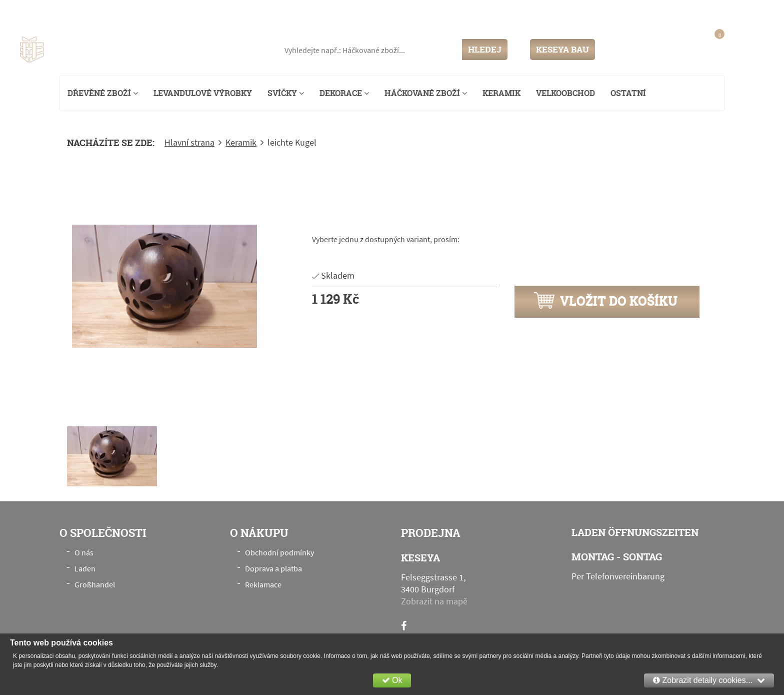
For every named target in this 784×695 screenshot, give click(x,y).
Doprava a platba (273, 568)
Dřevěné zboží (103, 93)
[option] (164, 286)
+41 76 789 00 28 (733, 12)
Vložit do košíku (605, 301)
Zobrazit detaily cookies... (709, 680)
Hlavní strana (189, 143)
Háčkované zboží (426, 93)
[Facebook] (404, 626)
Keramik (501, 93)
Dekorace (344, 93)
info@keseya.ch (664, 12)
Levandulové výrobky (203, 93)
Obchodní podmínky (279, 552)
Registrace (670, 49)
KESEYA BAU (562, 49)
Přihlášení (629, 49)
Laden (85, 568)
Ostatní (628, 93)
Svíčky (286, 93)
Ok (392, 680)
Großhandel (95, 584)
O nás (84, 552)
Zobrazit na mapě (434, 601)
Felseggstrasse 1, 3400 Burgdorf (118, 12)
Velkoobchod (565, 93)
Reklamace (263, 584)
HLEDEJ (485, 49)
